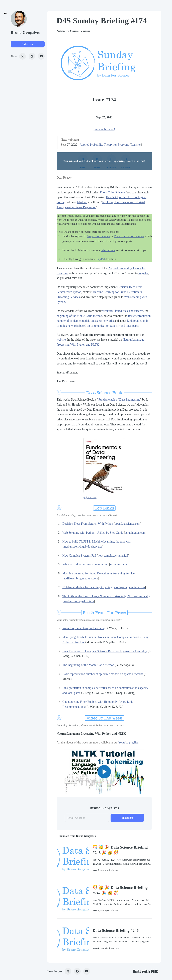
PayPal (101, 259)
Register (136, 145)
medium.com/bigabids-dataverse (83, 547)
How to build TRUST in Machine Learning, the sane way (97, 542)
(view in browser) (104, 129)
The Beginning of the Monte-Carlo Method (88, 665)
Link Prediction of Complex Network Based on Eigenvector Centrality (105, 651)
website (61, 340)
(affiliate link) (90, 497)
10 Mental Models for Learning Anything (87, 587)
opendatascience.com (127, 524)
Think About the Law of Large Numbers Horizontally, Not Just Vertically (106, 596)
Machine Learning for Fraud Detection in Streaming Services (99, 573)
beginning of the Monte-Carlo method (79, 316)
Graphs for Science (98, 236)
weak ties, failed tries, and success (123, 311)
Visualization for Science (129, 236)
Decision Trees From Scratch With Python (88, 524)
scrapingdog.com (135, 533)
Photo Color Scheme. (113, 192)
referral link (108, 250)
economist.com (119, 564)
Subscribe (28, 44)
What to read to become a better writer (85, 564)
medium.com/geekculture (79, 601)
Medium (82, 202)
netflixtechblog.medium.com (81, 578)
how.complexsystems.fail (113, 556)
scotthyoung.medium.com (129, 587)
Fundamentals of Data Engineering (119, 400)
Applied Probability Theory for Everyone (104, 145)
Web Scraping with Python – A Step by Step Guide (93, 533)
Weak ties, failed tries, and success (83, 628)
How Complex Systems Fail (79, 556)
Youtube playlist (128, 742)
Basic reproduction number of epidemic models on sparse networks (103, 674)
